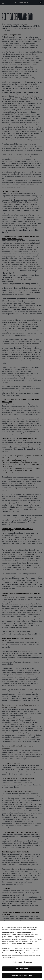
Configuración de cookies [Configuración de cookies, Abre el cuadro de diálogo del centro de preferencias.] (22, 962)
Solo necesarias (22, 969)
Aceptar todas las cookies (22, 976)
